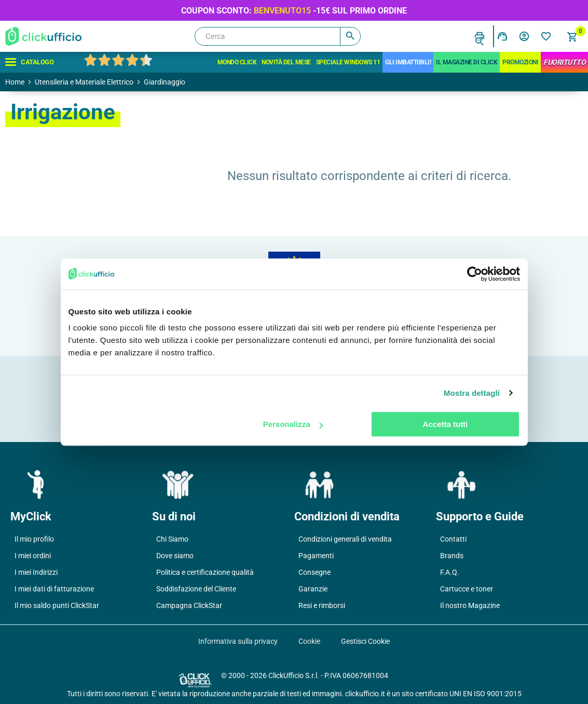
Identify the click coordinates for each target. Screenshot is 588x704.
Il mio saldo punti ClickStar (57, 605)
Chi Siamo (172, 539)
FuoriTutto (564, 62)
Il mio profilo (34, 539)
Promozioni (520, 62)
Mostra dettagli (472, 393)
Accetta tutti (446, 424)
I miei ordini (33, 556)
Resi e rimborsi (322, 605)
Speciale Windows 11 (348, 62)
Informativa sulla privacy (238, 641)
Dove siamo (175, 556)
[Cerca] (278, 36)
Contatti (453, 539)
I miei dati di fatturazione (54, 589)
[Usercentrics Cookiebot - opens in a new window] (475, 274)
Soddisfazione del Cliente (196, 589)
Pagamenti (316, 556)
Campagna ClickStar (189, 605)
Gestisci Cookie (365, 641)
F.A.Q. (450, 572)
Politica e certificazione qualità (205, 572)
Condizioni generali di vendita (345, 539)
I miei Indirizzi (36, 572)
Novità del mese (286, 62)
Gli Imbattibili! (408, 62)
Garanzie (313, 589)
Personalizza (293, 424)
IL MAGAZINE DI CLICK (467, 62)
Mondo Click (237, 62)
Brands (452, 556)
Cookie (309, 641)
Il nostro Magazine (470, 605)
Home (15, 82)
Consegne (314, 572)
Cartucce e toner (467, 589)
